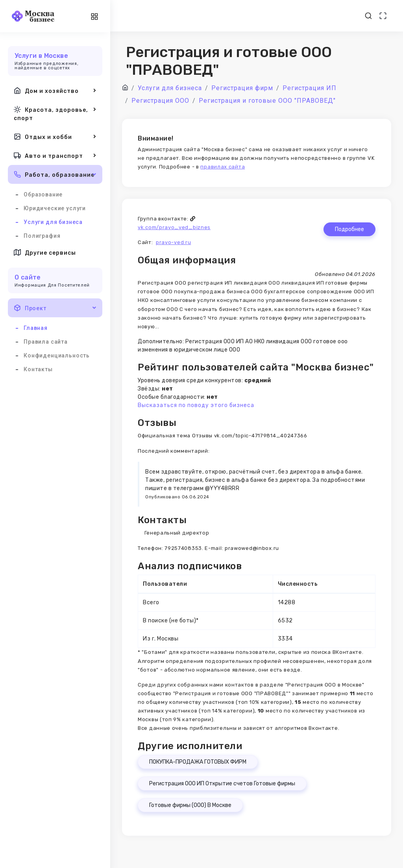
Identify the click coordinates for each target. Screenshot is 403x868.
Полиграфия (42, 236)
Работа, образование (55, 174)
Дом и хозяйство (55, 91)
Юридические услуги (55, 208)
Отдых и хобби (55, 137)
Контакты (38, 369)
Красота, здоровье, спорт (55, 113)
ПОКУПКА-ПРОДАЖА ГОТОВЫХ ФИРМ (198, 762)
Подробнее (349, 229)
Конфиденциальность (57, 355)
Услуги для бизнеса (53, 222)
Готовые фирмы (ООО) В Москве (190, 805)
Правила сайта (46, 342)
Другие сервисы (45, 252)
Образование (43, 194)
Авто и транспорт (55, 155)
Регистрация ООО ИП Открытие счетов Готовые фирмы (222, 784)
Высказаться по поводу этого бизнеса (196, 405)
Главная (36, 328)
